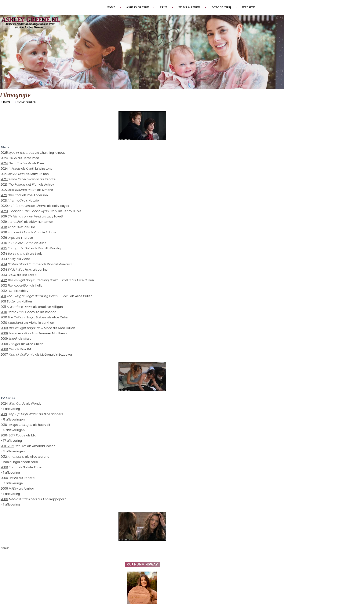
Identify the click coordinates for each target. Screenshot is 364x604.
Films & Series (189, 7)
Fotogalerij (221, 7)
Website (248, 7)
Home (111, 7)
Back (5, 548)
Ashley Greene (138, 7)
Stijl (164, 7)
